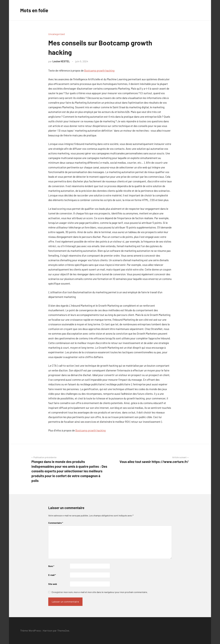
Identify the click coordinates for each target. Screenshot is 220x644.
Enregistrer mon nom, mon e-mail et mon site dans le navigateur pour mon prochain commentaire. (100, 592)
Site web (53, 584)
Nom (51, 566)
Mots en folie (34, 10)
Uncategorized (56, 34)
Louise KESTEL (61, 61)
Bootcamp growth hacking (99, 71)
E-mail (52, 575)
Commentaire (56, 523)
